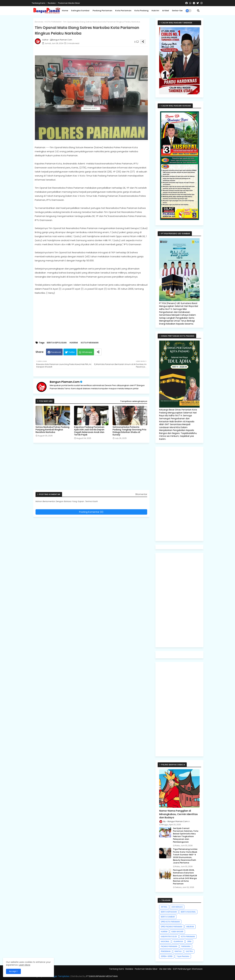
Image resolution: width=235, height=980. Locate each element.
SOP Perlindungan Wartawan (188, 969)
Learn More (25, 965)
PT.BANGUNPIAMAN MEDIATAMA (102, 976)
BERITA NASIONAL (188, 912)
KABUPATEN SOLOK (169, 937)
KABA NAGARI (177, 932)
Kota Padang (141, 11)
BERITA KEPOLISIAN (57, 343)
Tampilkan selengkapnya (134, 401)
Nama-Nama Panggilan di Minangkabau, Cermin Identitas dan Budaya (178, 814)
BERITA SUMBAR (168, 917)
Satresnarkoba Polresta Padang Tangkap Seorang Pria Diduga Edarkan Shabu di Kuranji (129, 431)
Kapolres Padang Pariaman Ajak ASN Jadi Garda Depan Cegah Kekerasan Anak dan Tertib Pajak (89, 431)
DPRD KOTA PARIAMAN (170, 922)
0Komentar (141, 494)
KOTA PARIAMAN (53, 22)
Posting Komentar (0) (91, 512)
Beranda (39, 22)
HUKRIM (74, 343)
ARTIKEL (164, 907)
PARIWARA (186, 946)
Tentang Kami (39, 3)
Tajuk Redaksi (183, 956)
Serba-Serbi (178, 11)
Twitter (72, 352)
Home (65, 11)
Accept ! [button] (13, 971)
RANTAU (178, 951)
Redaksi (52, 3)
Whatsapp (87, 352)
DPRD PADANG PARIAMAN (172, 927)
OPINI (189, 941)
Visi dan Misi (165, 969)
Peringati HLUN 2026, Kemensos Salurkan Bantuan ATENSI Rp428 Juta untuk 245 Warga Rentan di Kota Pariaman (185, 877)
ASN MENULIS (177, 907)
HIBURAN (190, 927)
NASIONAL (165, 941)
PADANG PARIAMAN (169, 946)
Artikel (166, 11)
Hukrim (155, 11)
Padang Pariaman (102, 11)
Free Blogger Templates (57, 976)
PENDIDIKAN (166, 951)
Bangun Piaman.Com (65, 382)
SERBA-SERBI (167, 956)
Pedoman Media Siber (69, 3)
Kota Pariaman (123, 11)
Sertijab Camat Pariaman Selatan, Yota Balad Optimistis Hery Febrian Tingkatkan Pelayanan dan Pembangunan (186, 835)
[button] (198, 11)
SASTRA (189, 951)
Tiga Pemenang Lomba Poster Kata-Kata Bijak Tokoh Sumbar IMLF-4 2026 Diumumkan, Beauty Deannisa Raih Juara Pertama (185, 856)
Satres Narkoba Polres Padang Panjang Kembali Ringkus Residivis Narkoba (52, 430)
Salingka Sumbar (80, 11)
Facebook (56, 352)
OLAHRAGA (178, 941)
